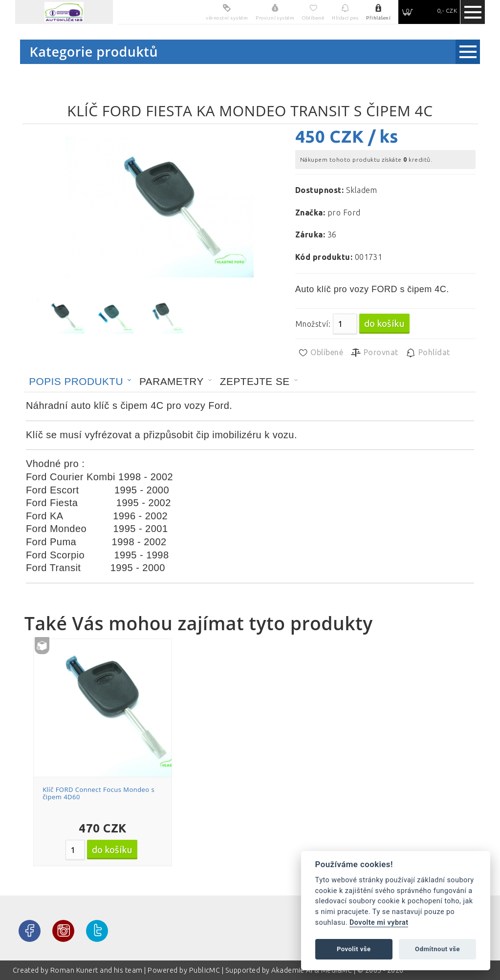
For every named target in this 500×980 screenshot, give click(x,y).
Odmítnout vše (437, 949)
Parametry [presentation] (172, 381)
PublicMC (205, 970)
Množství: (313, 324)
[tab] (80, 382)
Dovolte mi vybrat (379, 923)
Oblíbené (320, 353)
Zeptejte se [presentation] (255, 381)
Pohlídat (427, 353)
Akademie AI (292, 970)
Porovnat (374, 353)
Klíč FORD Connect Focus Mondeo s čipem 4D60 (98, 793)
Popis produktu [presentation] (76, 381)
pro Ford (344, 213)
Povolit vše (354, 949)
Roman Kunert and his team (97, 970)
